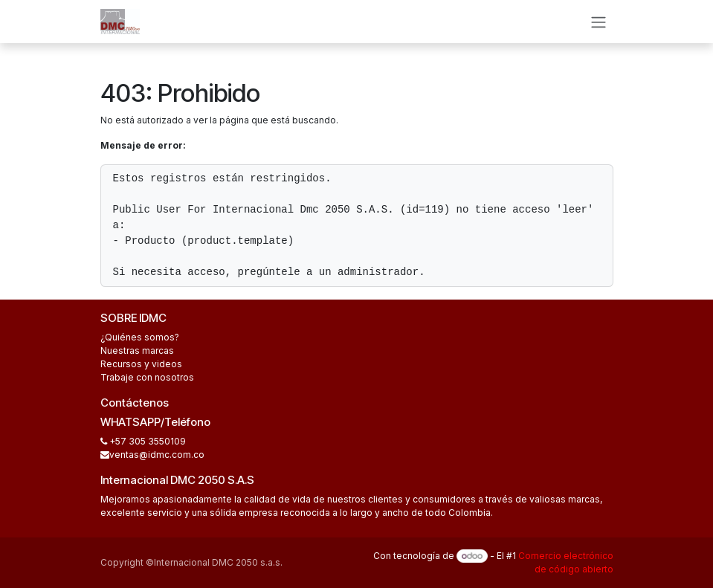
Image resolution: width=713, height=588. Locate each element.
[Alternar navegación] (599, 22)
